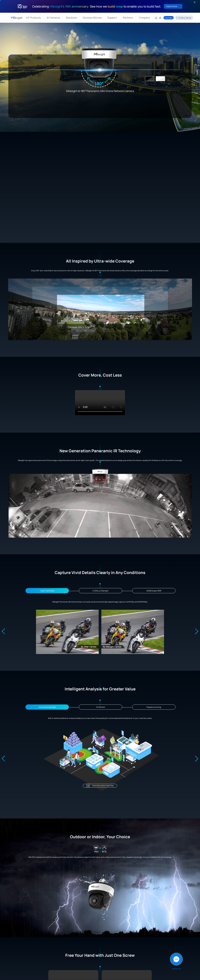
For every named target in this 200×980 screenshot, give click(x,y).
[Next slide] (197, 631)
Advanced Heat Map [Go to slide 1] (47, 707)
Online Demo (184, 18)
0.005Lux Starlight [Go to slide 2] (100, 591)
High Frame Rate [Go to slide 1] (47, 591)
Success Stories (92, 18)
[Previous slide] (3, 631)
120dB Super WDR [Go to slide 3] (154, 591)
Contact (169, 18)
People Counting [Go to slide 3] (154, 707)
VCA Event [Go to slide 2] (101, 707)
